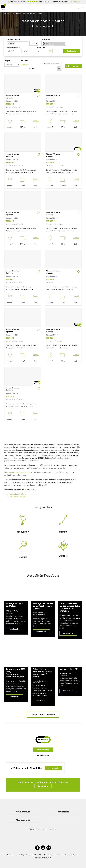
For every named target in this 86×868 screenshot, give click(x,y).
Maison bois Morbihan (18, 494)
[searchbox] (16, 43)
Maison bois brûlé (69, 669)
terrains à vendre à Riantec (19, 473)
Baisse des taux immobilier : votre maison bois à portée (42, 673)
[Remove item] (9, 44)
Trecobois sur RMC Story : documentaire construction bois (16, 673)
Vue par (25, 61)
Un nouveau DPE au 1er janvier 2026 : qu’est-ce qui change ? (70, 607)
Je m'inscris (53, 768)
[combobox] (18, 44)
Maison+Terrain (54, 45)
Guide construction (12, 613)
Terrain (54, 43)
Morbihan (33, 13)
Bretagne (25, 13)
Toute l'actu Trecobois (43, 715)
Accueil (7, 13)
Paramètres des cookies (43, 858)
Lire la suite (15, 629)
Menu (3, 8)
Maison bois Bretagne (18, 497)
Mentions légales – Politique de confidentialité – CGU (24, 855)
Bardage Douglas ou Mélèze (15, 605)
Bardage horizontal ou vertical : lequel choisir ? (43, 606)
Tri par (7, 61)
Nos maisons (15, 13)
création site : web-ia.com (71, 855)
